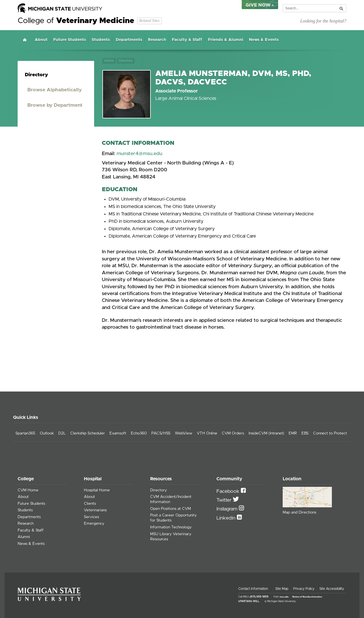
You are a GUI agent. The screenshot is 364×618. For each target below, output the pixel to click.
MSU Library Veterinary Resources (171, 537)
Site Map (282, 589)
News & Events (264, 40)
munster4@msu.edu (139, 154)
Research (157, 40)
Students (101, 40)
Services (91, 517)
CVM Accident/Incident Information (171, 499)
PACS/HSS (161, 433)
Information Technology (171, 527)
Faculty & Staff (187, 40)
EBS (305, 433)
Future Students (70, 40)
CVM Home (28, 490)
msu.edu (284, 597)
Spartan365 (25, 433)
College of (76, 21)
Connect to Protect (330, 433)
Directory (126, 61)
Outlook (47, 433)
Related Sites (149, 21)
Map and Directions (299, 512)
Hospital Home (97, 490)
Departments (129, 40)
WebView (184, 433)
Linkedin (227, 518)
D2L (62, 433)
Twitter (225, 500)
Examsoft (118, 433)
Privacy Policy (304, 589)
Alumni (24, 537)
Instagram (228, 509)
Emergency (94, 524)
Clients (90, 504)
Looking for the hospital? (323, 21)
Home (25, 40)
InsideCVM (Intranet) (266, 433)
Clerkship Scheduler (88, 433)
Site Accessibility (332, 589)
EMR (293, 433)
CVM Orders (233, 433)
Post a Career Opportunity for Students (173, 518)
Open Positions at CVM (170, 509)
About (41, 40)
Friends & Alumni (226, 40)
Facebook (229, 491)
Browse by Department (55, 105)
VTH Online (207, 433)
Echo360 (139, 433)
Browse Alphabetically (54, 90)
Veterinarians (95, 510)
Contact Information (253, 589)
